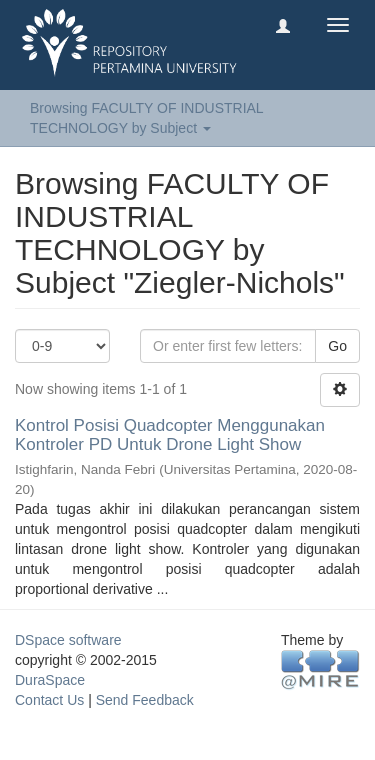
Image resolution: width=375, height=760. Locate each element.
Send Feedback (145, 700)
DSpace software (68, 640)
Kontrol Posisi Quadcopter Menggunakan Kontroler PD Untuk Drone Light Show (170, 435)
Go (337, 346)
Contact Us (49, 700)
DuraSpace (50, 680)
